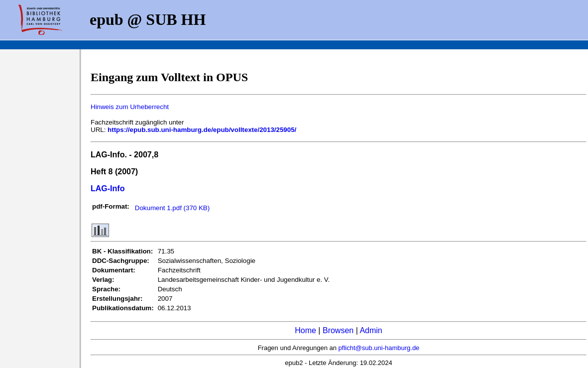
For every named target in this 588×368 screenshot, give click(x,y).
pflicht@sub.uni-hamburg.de (379, 348)
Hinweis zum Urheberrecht (130, 107)
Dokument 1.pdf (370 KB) (172, 208)
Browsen (338, 330)
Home (305, 330)
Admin (371, 330)
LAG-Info (108, 188)
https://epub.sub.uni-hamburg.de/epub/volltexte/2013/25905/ (202, 130)
